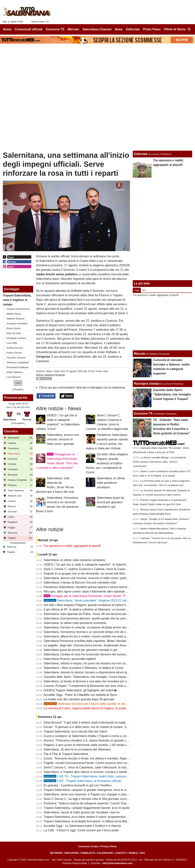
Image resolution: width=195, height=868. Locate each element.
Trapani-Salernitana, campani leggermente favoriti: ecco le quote (86, 808)
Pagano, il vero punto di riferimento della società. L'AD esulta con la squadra (94, 745)
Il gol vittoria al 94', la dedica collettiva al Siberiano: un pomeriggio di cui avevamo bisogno (103, 609)
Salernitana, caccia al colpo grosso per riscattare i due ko (82, 812)
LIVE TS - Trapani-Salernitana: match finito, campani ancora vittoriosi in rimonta (103, 776)
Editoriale (141, 154)
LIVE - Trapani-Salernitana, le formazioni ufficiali (82, 781)
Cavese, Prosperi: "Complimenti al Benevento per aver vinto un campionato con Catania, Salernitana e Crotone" (118, 686)
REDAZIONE (72, 853)
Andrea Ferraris (15, 348)
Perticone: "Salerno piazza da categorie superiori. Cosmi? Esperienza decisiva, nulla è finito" (105, 803)
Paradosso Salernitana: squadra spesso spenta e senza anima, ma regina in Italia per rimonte (106, 587)
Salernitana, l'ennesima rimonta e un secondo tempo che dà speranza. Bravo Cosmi (100, 632)
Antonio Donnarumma (18, 309)
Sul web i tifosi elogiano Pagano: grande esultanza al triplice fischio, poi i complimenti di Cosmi (107, 463)
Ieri (144, 290)
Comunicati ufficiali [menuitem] (29, 29)
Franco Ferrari (14, 353)
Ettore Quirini (14, 328)
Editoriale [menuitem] (133, 29)
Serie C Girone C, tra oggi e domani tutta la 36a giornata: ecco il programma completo (101, 799)
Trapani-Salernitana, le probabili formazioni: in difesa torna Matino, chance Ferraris (98, 821)
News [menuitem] (119, 29)
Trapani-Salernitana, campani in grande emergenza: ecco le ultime (88, 790)
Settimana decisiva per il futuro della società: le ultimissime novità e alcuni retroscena (107, 704)
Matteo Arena (14, 314)
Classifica (11, 431)
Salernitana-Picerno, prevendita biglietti (70, 659)
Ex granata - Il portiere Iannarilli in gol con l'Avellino (78, 785)
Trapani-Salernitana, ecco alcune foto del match (75, 731)
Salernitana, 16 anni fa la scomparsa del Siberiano (77, 749)
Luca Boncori (14, 377)
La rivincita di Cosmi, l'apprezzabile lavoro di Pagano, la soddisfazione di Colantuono (100, 708)
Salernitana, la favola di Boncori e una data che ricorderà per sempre (89, 681)
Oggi (137, 290)
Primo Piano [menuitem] (152, 29)
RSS (142, 853)
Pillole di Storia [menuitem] (175, 29)
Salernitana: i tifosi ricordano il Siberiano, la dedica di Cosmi (84, 668)
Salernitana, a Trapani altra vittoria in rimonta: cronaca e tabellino (87, 772)
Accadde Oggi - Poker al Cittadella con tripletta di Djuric (80, 695)
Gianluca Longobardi (18, 362)
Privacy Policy (109, 846)
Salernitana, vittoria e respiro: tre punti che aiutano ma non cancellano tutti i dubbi (98, 663)
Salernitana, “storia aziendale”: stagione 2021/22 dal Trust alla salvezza (98, 600)
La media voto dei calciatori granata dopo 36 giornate (79, 699)
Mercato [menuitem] (73, 29)
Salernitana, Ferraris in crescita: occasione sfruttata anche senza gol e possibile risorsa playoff (106, 627)
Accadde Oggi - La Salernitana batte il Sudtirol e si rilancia (82, 826)
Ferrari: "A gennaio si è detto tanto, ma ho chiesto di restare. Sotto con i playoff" (96, 727)
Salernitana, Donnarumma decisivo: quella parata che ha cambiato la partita (94, 618)
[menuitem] (189, 29)
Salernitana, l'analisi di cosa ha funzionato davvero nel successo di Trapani (93, 654)
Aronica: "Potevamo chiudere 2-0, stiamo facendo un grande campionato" (92, 740)
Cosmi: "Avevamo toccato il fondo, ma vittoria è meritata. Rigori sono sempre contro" (100, 758)
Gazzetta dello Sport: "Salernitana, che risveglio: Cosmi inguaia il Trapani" (93, 677)
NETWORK (56, 853)
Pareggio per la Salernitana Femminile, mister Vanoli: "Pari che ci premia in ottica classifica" (108, 596)
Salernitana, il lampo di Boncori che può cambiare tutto (80, 583)
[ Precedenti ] (18, 423)
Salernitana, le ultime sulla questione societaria (111, 483)
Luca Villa (12, 343)
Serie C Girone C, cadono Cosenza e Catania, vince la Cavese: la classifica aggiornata (101, 569)
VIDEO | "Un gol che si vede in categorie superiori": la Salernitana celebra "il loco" (98, 565)
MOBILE (133, 853)
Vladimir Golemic (16, 319)
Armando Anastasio (17, 323)
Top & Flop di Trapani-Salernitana (66, 754)
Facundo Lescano (16, 358)
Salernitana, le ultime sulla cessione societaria (74, 560)
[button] (18, 383)
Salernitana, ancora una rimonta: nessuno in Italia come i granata (63, 439)
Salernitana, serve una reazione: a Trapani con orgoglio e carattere (88, 794)
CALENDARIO (105, 853)
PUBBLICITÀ (88, 853)
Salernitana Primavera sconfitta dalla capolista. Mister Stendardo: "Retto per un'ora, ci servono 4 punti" (112, 641)
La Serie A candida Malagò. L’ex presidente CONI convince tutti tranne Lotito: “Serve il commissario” (159, 462)
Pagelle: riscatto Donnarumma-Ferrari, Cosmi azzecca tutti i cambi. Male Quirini (97, 763)
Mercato (140, 354)
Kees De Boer (14, 333)
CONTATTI (121, 853)
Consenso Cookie (88, 846)
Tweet (67, 396)
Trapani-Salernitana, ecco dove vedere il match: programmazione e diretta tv (94, 817)
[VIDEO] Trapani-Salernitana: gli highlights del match (79, 690)
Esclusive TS (143, 414)
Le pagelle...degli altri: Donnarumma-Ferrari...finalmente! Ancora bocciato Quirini (97, 645)
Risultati (18, 389)
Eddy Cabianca (15, 372)
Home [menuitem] (7, 29)
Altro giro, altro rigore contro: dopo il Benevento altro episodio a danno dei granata (98, 591)
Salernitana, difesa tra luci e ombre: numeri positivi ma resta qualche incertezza (96, 636)
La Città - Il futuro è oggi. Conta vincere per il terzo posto (81, 830)
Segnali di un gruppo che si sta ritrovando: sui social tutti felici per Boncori (93, 574)
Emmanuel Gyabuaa (18, 367)
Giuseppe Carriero (16, 338)
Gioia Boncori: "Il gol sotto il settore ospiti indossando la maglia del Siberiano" (95, 722)
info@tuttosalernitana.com (117, 863)
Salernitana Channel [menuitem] (97, 29)
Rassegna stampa (147, 384)
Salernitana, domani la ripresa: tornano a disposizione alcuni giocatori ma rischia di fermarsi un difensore (113, 672)
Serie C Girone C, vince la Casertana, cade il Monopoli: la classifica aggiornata (96, 767)
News (49, 371)
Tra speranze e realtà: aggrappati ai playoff (72, 546)
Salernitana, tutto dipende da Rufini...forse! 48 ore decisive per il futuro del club (96, 614)
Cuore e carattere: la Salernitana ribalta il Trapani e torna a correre (88, 736)
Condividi (46, 396)
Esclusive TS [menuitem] (55, 29)
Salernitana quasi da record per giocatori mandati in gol (110, 502)
